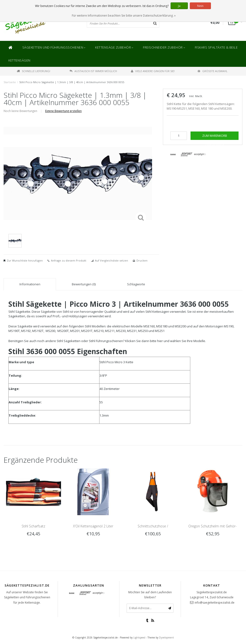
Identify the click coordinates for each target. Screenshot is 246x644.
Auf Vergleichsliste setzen (111, 260)
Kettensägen (19, 60)
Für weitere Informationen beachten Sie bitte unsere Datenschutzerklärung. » (124, 16)
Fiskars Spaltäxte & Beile (216, 47)
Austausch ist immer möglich (93, 71)
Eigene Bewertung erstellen (63, 111)
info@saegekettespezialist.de (215, 603)
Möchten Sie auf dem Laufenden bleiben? (150, 595)
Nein (200, 6)
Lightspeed (139, 638)
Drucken (142, 260)
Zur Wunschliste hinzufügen (25, 260)
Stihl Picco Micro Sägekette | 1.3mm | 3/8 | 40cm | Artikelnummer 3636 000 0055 (72, 82)
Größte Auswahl (213, 71)
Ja (179, 6)
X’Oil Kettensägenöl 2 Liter (93, 526)
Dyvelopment (166, 638)
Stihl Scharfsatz (33, 526)
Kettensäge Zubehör (114, 47)
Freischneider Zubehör (164, 47)
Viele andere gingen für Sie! (153, 71)
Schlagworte (136, 284)
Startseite (10, 82)
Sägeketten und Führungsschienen (54, 47)
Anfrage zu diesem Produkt (69, 260)
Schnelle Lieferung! (34, 71)
